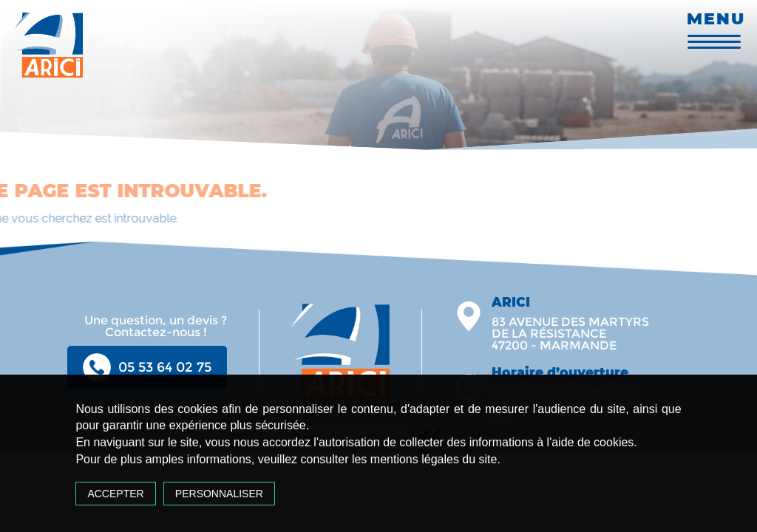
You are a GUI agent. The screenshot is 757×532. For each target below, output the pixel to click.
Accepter (115, 494)
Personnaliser (219, 494)
